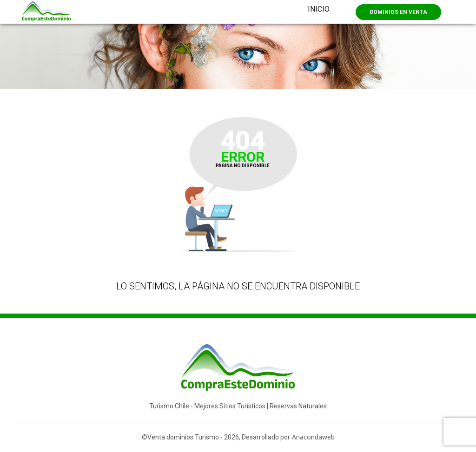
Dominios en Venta (398, 12)
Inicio (319, 9)
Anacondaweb (313, 437)
